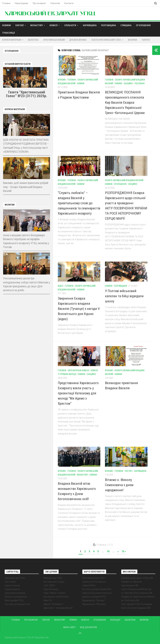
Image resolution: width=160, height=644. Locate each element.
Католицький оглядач (54, 582)
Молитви (132, 40)
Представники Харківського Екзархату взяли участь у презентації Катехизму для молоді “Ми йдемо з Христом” (78, 393)
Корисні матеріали (12, 40)
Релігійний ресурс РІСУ (94, 578)
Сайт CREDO (49, 585)
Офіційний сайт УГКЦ (15, 578)
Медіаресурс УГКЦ (53, 578)
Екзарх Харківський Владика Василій (124, 180)
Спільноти (70, 25)
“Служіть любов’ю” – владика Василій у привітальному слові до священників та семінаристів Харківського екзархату (79, 203)
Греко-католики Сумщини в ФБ (136, 608)
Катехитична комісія (78, 370)
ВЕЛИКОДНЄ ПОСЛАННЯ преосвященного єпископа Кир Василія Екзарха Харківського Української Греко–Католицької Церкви (125, 103)
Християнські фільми (54, 40)
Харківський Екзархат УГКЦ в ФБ (137, 578)
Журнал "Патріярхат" (54, 604)
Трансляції (9, 33)
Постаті (129, 471)
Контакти (69, 3)
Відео (61, 286)
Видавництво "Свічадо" (94, 600)
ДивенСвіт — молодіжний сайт (58, 608)
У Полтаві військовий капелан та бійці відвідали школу (124, 296)
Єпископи (55, 3)
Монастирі (37, 25)
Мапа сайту (69, 627)
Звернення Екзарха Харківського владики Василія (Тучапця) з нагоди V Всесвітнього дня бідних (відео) (79, 309)
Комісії (54, 25)
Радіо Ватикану (51, 589)
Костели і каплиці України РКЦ (97, 589)
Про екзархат (39, 3)
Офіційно (128, 83)
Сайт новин (10, 582)
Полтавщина (109, 25)
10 (108, 551)
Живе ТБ (48, 600)
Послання (140, 83)
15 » (124, 551)
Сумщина (126, 25)
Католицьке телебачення (56, 597)
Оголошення (143, 25)
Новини (6, 25)
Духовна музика (78, 40)
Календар (115, 620)
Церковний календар (15, 593)
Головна (6, 3)
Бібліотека (33, 40)
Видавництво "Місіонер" (94, 604)
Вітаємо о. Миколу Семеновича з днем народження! (119, 485)
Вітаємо (62, 80)
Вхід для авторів (88, 627)
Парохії (19, 25)
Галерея (146, 40)
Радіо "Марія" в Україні (54, 593)
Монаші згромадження (16, 597)
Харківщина (90, 25)
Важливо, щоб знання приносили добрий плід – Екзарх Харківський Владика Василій (26, 187)
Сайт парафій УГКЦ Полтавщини (137, 604)
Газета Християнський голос (106, 40)
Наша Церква (21, 3)
